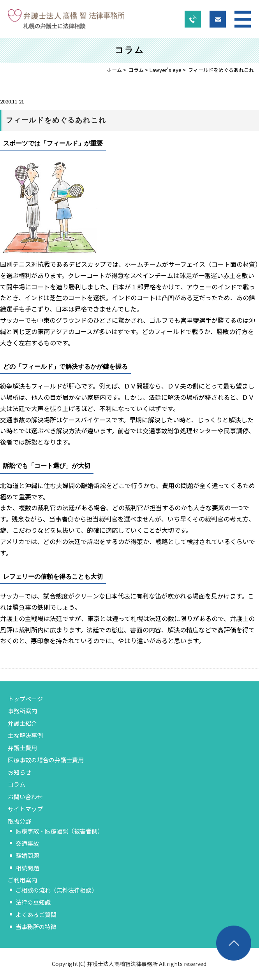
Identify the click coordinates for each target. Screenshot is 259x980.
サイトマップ (25, 809)
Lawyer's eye (165, 70)
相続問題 (27, 868)
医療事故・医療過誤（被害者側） (59, 831)
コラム (136, 70)
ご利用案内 (22, 880)
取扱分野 (19, 821)
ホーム (114, 70)
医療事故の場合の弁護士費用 (46, 760)
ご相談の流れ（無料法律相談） (56, 890)
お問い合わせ (25, 797)
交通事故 (27, 843)
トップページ (25, 699)
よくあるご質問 (36, 914)
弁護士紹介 (22, 723)
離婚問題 (27, 855)
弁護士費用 (22, 748)
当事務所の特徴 (36, 927)
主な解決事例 (25, 735)
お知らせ (19, 772)
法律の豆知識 (33, 902)
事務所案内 (22, 711)
